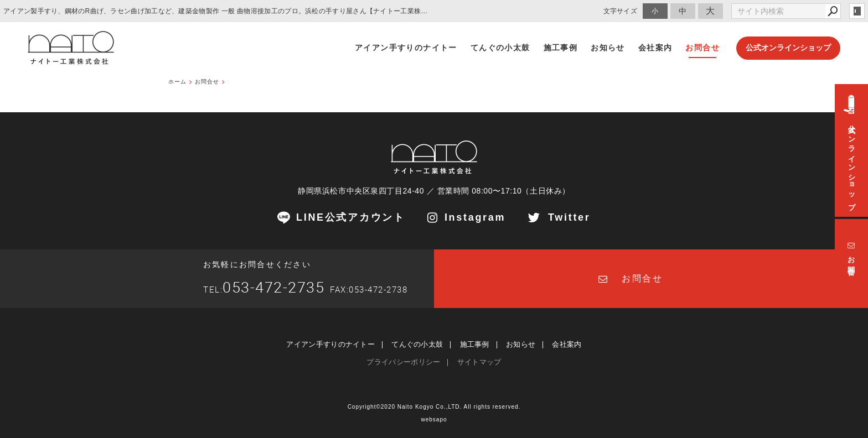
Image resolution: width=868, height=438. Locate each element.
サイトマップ (479, 362)
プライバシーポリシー (403, 362)
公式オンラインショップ (788, 48)
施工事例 (475, 344)
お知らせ (521, 344)
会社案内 (567, 344)
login (857, 11)
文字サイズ (621, 11)
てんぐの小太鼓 (417, 344)
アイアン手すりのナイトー (330, 344)
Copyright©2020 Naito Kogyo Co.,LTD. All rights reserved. (434, 407)
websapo (434, 419)
